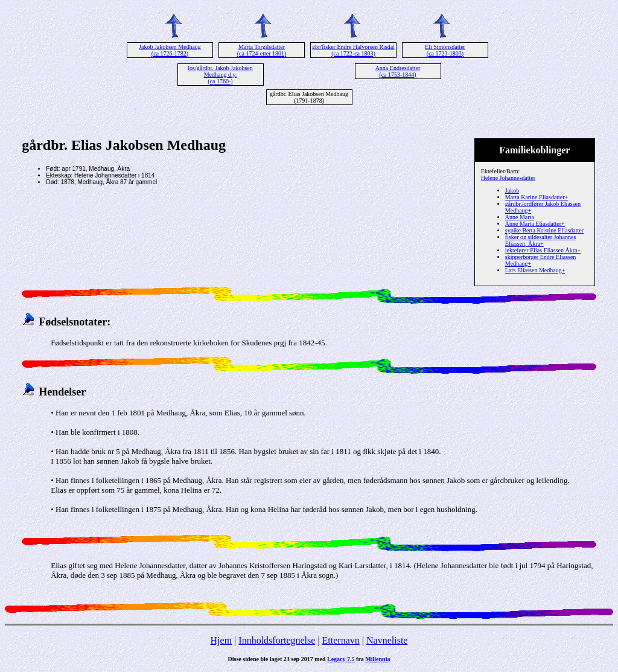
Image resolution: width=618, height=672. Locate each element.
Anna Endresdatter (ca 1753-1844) (398, 71)
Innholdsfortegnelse (277, 640)
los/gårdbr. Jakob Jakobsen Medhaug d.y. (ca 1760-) (220, 75)
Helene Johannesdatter (508, 178)
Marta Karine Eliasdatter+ (537, 197)
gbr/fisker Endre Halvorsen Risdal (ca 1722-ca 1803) (353, 50)
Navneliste (387, 640)
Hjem (221, 640)
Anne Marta (520, 217)
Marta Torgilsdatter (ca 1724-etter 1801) (262, 50)
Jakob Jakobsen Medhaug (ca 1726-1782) (170, 50)
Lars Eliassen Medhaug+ (535, 270)
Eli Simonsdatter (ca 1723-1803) (445, 50)
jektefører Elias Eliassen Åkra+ (543, 250)
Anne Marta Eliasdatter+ (535, 224)
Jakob (512, 190)
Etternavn (341, 640)
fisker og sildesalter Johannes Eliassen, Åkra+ (540, 240)
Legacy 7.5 (341, 659)
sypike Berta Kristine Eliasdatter (544, 230)
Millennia (377, 659)
